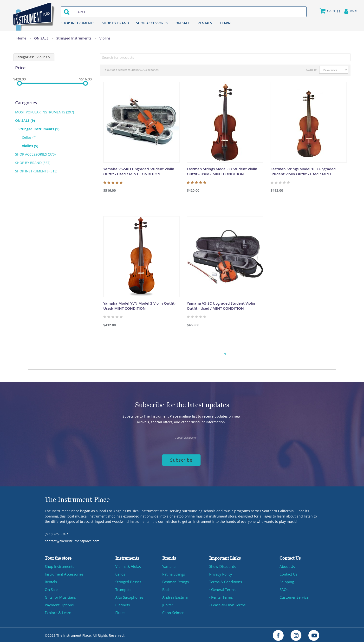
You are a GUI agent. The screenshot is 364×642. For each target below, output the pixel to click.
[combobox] (185, 12)
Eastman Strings (175, 580)
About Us (287, 565)
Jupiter (168, 604)
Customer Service (294, 596)
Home (22, 38)
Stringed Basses (128, 580)
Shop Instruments (59, 565)
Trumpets (123, 588)
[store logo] (36, 15)
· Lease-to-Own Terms (227, 604)
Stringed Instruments (74, 38)
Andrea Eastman (176, 596)
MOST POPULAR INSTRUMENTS (45, 112)
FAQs (284, 588)
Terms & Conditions (225, 580)
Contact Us (288, 573)
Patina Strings (173, 573)
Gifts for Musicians (60, 596)
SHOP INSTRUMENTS (81, 23)
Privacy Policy (220, 573)
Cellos (29, 137)
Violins (32, 146)
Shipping (287, 580)
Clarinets (123, 604)
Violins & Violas (127, 565)
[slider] (19, 83)
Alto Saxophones (129, 596)
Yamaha (169, 565)
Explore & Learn (58, 611)
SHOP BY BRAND (119, 23)
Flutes (120, 611)
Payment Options (59, 604)
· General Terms (222, 588)
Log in (348, 11)
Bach (166, 588)
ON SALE (186, 23)
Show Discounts (222, 565)
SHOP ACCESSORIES (156, 23)
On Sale (51, 588)
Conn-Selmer (173, 611)
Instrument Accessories (64, 573)
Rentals (51, 580)
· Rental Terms (221, 596)
